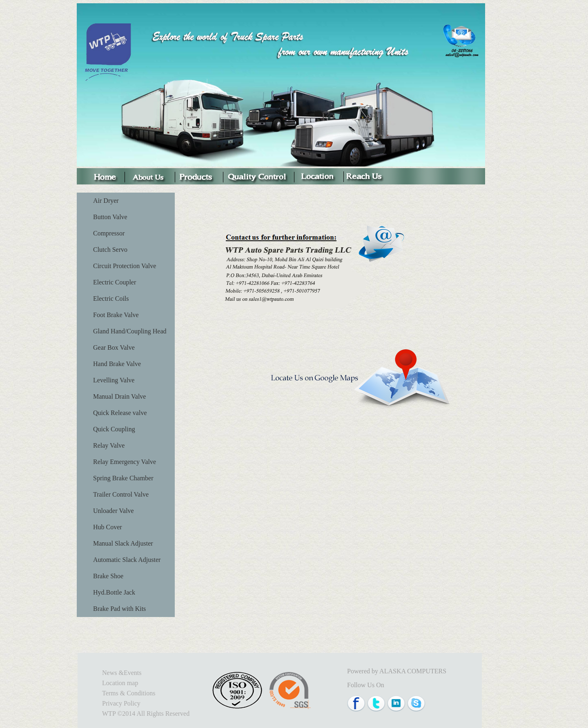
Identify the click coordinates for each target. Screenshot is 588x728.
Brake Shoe (108, 576)
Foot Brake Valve (116, 315)
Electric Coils (111, 299)
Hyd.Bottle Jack (114, 592)
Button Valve (110, 217)
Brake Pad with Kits (119, 609)
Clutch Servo (110, 250)
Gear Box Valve (114, 347)
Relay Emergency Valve (125, 462)
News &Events (122, 673)
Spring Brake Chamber (123, 478)
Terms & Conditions (129, 693)
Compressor (109, 233)
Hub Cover (108, 527)
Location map (120, 683)
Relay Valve (109, 445)
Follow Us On (366, 685)
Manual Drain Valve (119, 396)
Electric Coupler (115, 282)
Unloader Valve (114, 511)
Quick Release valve (120, 413)
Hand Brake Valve (117, 364)
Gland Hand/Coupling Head (130, 331)
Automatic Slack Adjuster (127, 560)
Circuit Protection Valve (125, 266)
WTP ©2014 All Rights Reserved (146, 714)
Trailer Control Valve (121, 494)
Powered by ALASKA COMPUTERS (397, 671)
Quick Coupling (114, 429)
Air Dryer (106, 201)
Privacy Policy (121, 703)
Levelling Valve (114, 380)
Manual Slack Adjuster (123, 543)
